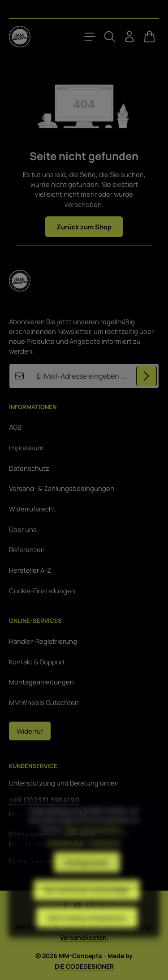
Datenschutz (29, 468)
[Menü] (90, 37)
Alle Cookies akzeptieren (87, 938)
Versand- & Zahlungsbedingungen (62, 488)
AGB (15, 427)
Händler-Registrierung (43, 641)
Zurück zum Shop (84, 227)
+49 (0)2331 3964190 (44, 800)
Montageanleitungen (41, 682)
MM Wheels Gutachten (44, 702)
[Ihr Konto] (129, 37)
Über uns (23, 529)
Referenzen (27, 549)
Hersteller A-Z (30, 570)
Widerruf (30, 731)
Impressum (26, 448)
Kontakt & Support (37, 662)
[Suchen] (110, 37)
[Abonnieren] (146, 376)
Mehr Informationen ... (96, 849)
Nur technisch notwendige (87, 910)
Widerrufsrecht (32, 509)
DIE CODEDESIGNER (84, 966)
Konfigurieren (87, 882)
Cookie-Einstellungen (42, 591)
